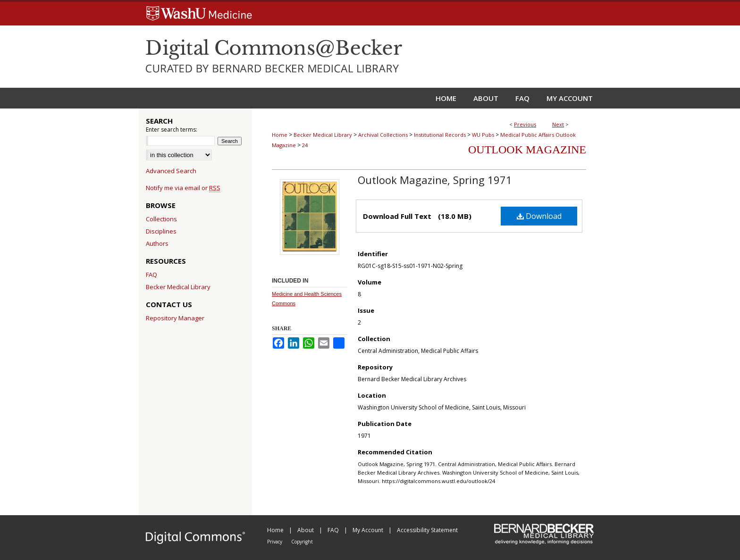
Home (280, 135)
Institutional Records (440, 135)
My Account (369, 530)
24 (305, 145)
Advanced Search (171, 171)
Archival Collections (383, 135)
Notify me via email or (183, 188)
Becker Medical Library (323, 135)
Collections (161, 219)
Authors (157, 243)
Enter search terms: (172, 130)
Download (539, 216)
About (306, 530)
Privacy (275, 542)
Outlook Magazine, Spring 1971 (435, 180)
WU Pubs (483, 135)
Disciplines (161, 231)
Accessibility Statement (427, 530)
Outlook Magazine (527, 150)
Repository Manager (175, 318)
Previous (525, 124)
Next (558, 124)
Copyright (302, 542)
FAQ (151, 275)
